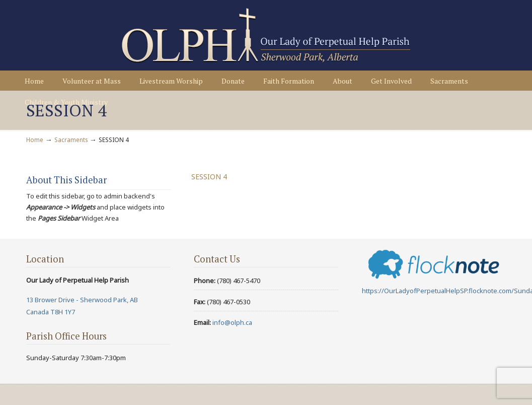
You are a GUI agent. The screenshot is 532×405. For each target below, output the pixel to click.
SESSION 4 (209, 177)
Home (35, 140)
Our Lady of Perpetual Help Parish (266, 36)
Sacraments (71, 140)
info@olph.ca (232, 322)
